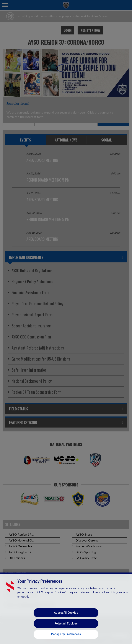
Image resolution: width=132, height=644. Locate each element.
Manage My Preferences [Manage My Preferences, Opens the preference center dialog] (66, 634)
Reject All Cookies (66, 623)
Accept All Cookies (66, 613)
